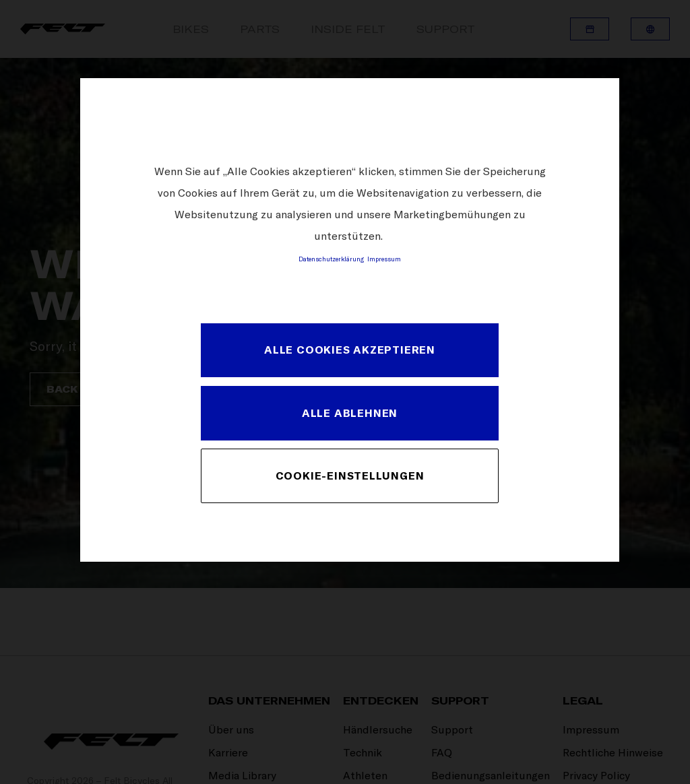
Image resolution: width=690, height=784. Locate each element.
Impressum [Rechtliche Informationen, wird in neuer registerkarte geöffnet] (384, 259)
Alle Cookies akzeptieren (350, 350)
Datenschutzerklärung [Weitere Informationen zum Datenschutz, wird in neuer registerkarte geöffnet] (331, 259)
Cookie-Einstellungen (350, 476)
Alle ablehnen (350, 413)
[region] (350, 320)
